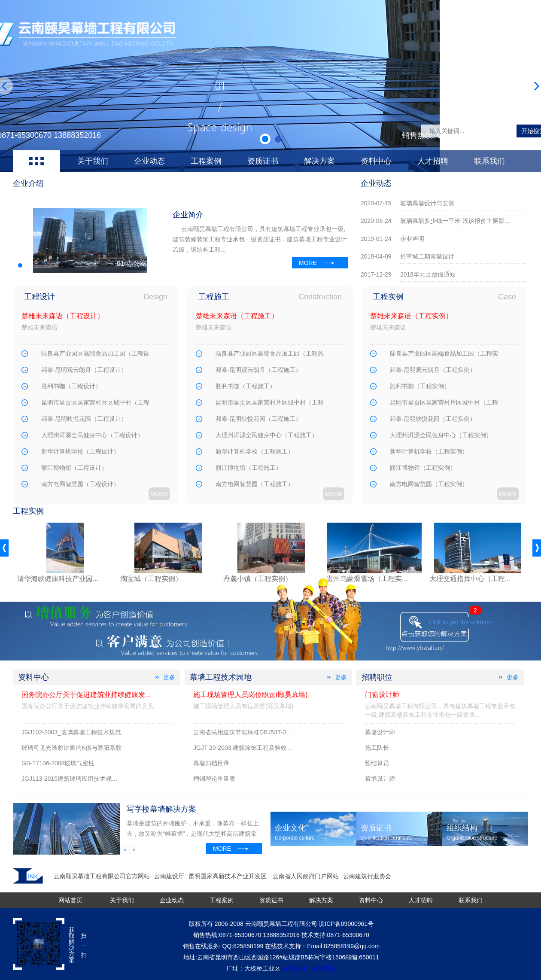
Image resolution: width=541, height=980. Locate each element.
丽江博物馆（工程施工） (249, 468)
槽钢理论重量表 (214, 779)
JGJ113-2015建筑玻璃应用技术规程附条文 (79, 779)
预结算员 (377, 763)
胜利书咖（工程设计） (71, 386)
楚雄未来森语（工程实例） (411, 316)
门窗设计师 (382, 695)
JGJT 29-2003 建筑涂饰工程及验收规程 (246, 748)
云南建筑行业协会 (367, 876)
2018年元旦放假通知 (428, 274)
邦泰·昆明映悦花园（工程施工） (258, 419)
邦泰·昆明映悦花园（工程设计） (84, 419)
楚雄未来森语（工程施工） (237, 316)
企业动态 (149, 161)
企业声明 (412, 239)
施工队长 (377, 748)
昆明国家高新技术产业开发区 (228, 876)
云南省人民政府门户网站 (306, 876)
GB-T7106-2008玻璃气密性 (58, 763)
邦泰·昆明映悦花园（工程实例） (433, 419)
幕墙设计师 (380, 732)
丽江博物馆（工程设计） (74, 468)
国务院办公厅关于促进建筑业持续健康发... (86, 695)
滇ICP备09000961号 (346, 924)
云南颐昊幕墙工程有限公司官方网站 (102, 876)
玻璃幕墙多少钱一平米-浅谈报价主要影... (455, 221)
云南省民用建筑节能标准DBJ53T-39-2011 (249, 732)
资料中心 (376, 161)
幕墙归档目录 (211, 763)
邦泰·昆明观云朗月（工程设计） (84, 370)
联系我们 (489, 161)
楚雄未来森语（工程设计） (63, 316)
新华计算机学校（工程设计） (80, 451)
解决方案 (319, 161)
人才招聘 (433, 161)
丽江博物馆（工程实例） (423, 468)
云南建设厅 (169, 876)
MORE (308, 263)
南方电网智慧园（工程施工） (255, 484)
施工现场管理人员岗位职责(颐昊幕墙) (251, 695)
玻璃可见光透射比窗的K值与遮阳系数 (71, 748)
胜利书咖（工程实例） (420, 386)
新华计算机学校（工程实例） (429, 451)
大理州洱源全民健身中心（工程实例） (441, 435)
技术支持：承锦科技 (309, 968)
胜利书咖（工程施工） (246, 386)
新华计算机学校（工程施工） (255, 451)
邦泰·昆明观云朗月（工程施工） (258, 370)
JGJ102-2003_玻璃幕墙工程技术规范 (71, 732)
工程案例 (206, 161)
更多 (169, 677)
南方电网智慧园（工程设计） (80, 484)
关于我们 (93, 161)
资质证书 (263, 161)
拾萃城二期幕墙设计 (427, 256)
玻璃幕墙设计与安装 (427, 203)
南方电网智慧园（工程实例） (429, 484)
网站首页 (70, 900)
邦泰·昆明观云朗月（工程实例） (433, 370)
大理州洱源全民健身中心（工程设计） (92, 435)
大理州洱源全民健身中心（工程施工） (267, 435)
